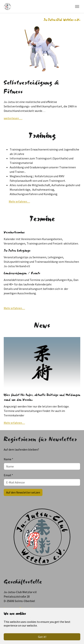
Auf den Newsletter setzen (23, 492)
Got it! (42, 637)
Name (8, 459)
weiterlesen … (13, 118)
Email (8, 475)
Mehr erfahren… (19, 201)
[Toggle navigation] (77, 7)
